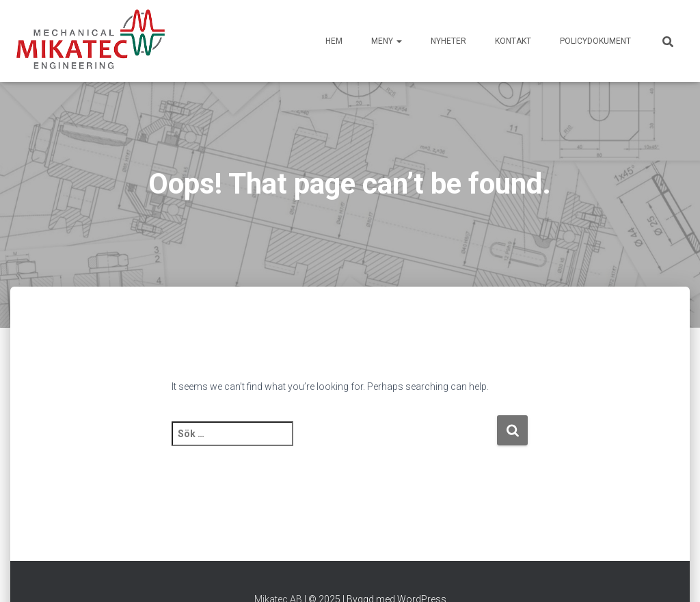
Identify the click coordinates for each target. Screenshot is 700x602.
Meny (387, 41)
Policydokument (595, 41)
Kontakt (513, 41)
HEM (334, 41)
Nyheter (448, 41)
